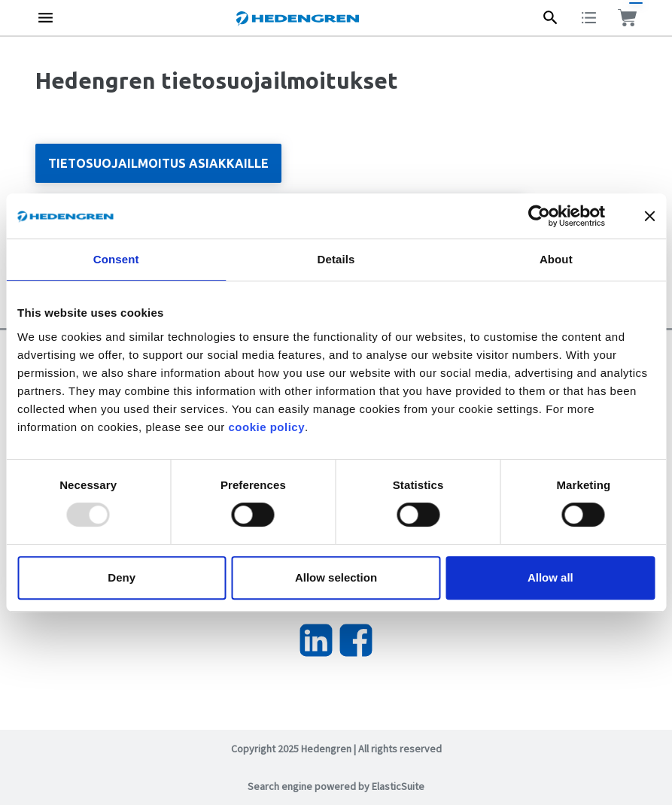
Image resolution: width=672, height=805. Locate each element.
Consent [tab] (116, 259)
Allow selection (336, 577)
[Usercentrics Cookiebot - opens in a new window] (550, 216)
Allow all (550, 577)
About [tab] (556, 259)
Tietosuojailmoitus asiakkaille (158, 163)
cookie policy (266, 427)
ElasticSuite (398, 786)
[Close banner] (649, 216)
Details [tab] (336, 259)
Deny (122, 577)
